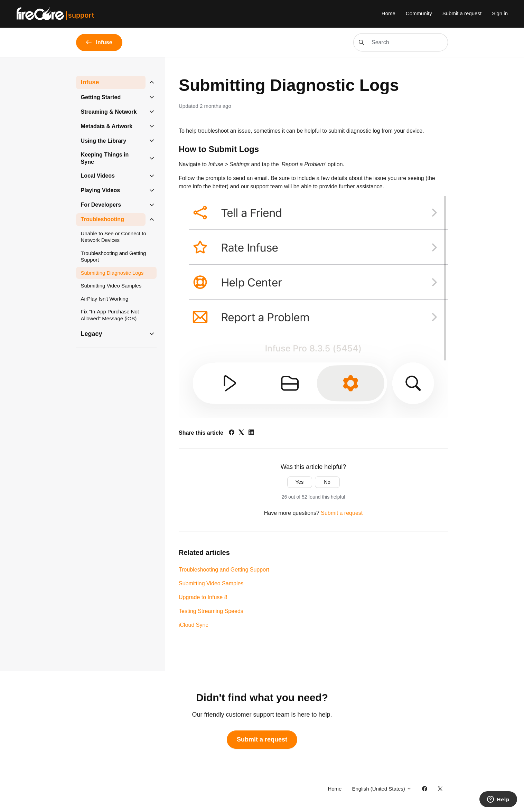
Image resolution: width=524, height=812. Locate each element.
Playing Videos (101, 190)
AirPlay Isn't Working (105, 299)
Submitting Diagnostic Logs (112, 273)
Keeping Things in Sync (105, 158)
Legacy (92, 334)
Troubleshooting (102, 219)
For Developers (101, 205)
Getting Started (101, 97)
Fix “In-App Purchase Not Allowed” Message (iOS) (110, 315)
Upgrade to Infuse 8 (203, 597)
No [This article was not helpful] (327, 482)
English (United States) (382, 789)
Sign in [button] (500, 13)
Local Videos (98, 176)
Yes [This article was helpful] (300, 482)
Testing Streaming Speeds (211, 611)
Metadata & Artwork (107, 126)
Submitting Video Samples (211, 583)
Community (419, 13)
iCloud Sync (193, 625)
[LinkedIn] (251, 433)
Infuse (90, 82)
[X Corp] (241, 433)
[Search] (401, 42)
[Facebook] (232, 433)
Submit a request (462, 13)
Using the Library (104, 141)
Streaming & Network (109, 112)
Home (389, 13)
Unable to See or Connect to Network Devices (114, 237)
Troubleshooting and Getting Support (224, 570)
